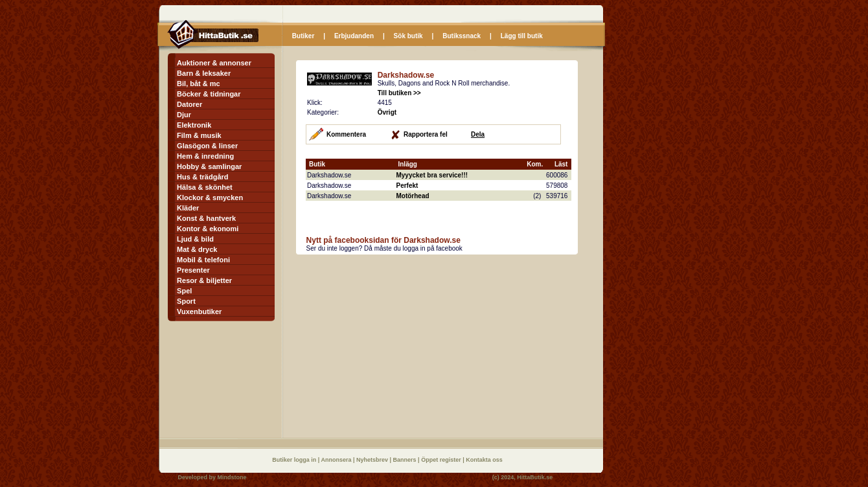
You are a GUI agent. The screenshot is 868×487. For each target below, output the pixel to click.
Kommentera (346, 134)
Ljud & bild (195, 239)
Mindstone (232, 477)
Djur (184, 115)
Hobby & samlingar (209, 166)
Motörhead (412, 196)
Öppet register (442, 460)
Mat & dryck (197, 249)
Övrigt (387, 112)
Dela (478, 134)
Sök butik (408, 36)
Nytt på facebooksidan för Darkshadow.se (383, 240)
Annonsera (337, 460)
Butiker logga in (295, 460)
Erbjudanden (354, 36)
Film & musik (199, 135)
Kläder (188, 208)
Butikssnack (462, 36)
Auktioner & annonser (214, 63)
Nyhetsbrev (373, 460)
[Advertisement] (405, 346)
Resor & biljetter (204, 280)
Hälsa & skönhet (205, 187)
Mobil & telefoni (203, 260)
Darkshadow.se (406, 75)
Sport (186, 301)
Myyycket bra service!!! (432, 175)
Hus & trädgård (202, 177)
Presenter (193, 270)
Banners (406, 460)
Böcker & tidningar (209, 94)
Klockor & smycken (210, 198)
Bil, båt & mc (199, 84)
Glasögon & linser (207, 146)
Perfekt (407, 186)
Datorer (189, 104)
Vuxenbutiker (199, 311)
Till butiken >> (399, 93)
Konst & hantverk (206, 218)
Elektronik (194, 125)
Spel (184, 291)
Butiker (303, 36)
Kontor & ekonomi (208, 229)
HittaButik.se (535, 477)
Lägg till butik (522, 36)
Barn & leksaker (204, 73)
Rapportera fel (426, 134)
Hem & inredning (205, 156)
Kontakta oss (484, 460)
